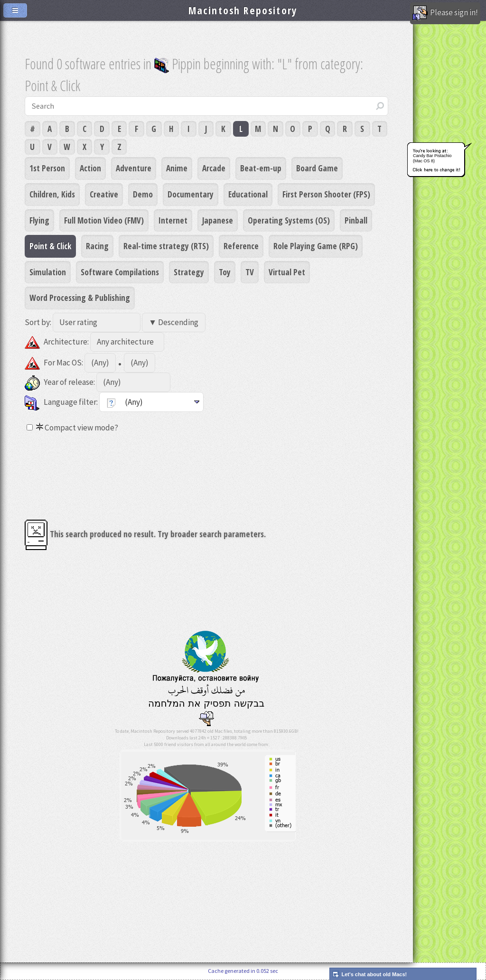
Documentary (191, 194)
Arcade (214, 168)
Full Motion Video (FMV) (104, 220)
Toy (225, 272)
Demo (143, 194)
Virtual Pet (287, 272)
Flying (39, 220)
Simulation (48, 272)
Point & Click (50, 246)
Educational (248, 194)
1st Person (47, 168)
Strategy (189, 272)
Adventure (134, 168)
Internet (173, 220)
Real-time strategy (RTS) (166, 246)
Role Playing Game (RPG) (316, 246)
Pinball (356, 220)
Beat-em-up (261, 168)
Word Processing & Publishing (80, 298)
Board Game (317, 168)
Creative (104, 194)
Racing (97, 246)
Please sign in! (445, 13)
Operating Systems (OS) (289, 220)
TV (250, 272)
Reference (241, 246)
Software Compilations (120, 272)
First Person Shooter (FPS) (326, 194)
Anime (177, 168)
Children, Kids (52, 194)
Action (90, 168)
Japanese (218, 220)
